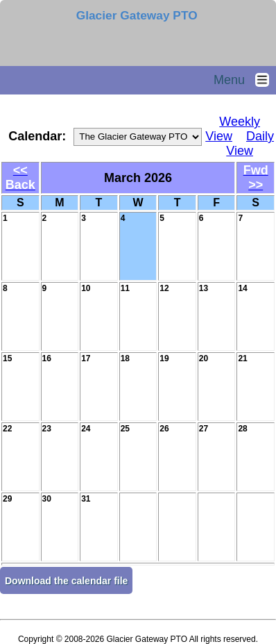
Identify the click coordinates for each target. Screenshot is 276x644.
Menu (245, 80)
